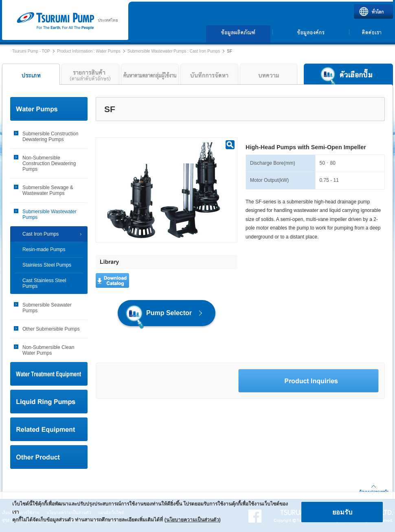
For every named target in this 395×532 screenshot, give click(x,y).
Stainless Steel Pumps (47, 265)
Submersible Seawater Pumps (47, 308)
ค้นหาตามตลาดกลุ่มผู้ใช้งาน (150, 76)
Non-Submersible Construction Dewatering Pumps (49, 163)
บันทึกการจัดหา (209, 76)
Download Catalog (112, 280)
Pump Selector (159, 315)
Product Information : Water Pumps (89, 51)
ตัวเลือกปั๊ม (348, 76)
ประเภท (30, 76)
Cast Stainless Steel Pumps (44, 283)
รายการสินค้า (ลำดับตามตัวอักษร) (90, 76)
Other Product (49, 457)
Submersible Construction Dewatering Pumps (50, 137)
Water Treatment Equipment (49, 374)
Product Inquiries (308, 381)
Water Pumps (49, 109)
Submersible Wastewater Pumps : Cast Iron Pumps (174, 51)
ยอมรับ (342, 512)
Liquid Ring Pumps (49, 402)
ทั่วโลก (373, 11)
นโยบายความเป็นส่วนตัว (193, 520)
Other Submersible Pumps (51, 329)
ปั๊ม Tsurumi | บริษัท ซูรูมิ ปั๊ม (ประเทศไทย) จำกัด (55, 21)
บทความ (269, 76)
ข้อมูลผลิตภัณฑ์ (238, 34)
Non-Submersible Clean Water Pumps (48, 350)
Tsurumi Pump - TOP (31, 51)
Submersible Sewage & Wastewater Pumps (48, 190)
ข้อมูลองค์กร (311, 34)
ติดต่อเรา (371, 34)
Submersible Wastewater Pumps (49, 214)
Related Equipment (49, 429)
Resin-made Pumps (44, 249)
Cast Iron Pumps (41, 234)
